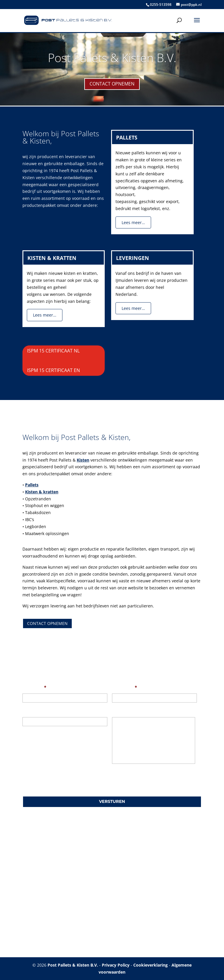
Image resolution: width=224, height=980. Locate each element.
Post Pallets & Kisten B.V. (112, 58)
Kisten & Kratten (52, 258)
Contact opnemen (112, 84)
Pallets (127, 137)
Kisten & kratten (42, 492)
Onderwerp (34, 711)
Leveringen (133, 258)
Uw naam (34, 687)
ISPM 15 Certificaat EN (54, 370)
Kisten (83, 460)
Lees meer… (133, 222)
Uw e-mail (125, 687)
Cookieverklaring (150, 965)
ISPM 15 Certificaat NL (53, 351)
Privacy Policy (116, 965)
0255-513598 (161, 5)
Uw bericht (123, 711)
